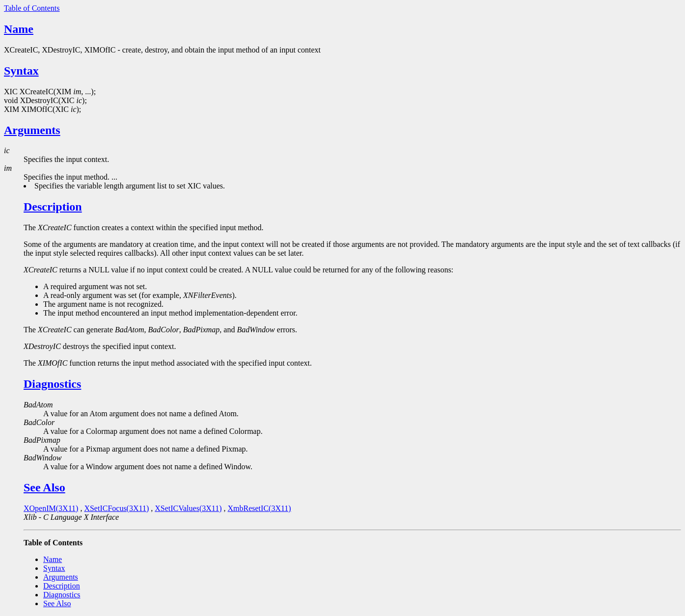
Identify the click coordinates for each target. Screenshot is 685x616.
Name (19, 29)
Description (53, 207)
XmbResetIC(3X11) (260, 508)
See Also (44, 487)
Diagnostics (52, 384)
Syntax (21, 71)
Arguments (32, 130)
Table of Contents (32, 8)
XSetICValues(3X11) (188, 508)
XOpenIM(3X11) (51, 508)
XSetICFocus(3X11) (116, 508)
